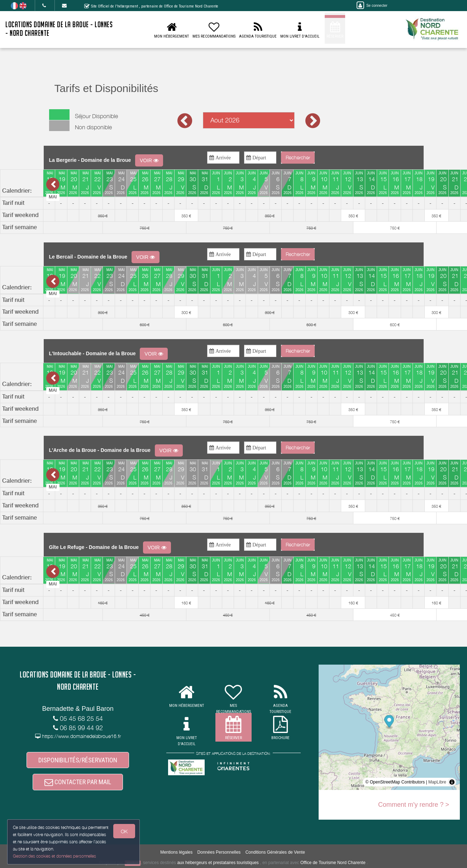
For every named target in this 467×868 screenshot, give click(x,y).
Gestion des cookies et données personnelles (54, 856)
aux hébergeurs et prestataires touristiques (218, 863)
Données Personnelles (219, 852)
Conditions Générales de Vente (275, 852)
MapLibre (437, 782)
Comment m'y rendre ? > (414, 805)
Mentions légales (176, 852)
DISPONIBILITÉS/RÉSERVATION (78, 760)
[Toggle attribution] (452, 782)
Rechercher (298, 157)
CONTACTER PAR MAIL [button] (78, 782)
